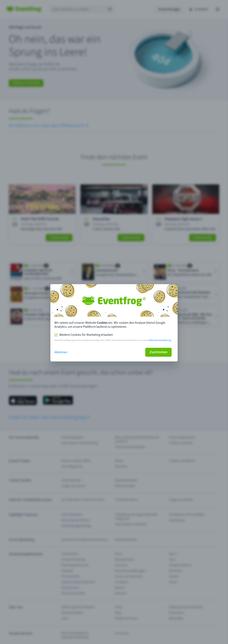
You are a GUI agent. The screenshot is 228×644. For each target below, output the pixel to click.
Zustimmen (158, 352)
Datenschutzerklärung (160, 340)
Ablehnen (61, 352)
